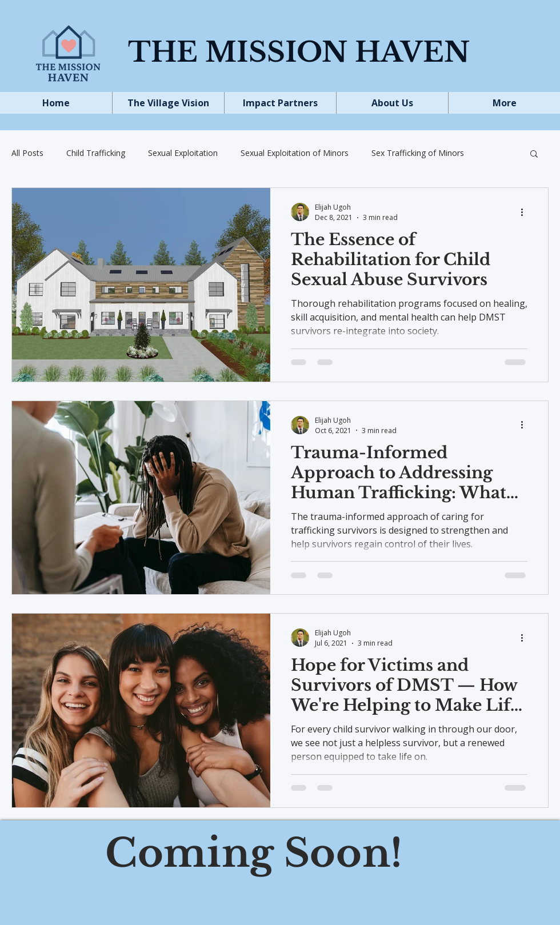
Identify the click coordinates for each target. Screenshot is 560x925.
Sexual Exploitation (183, 153)
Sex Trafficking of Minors (418, 153)
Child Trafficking (96, 153)
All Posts (27, 153)
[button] (534, 155)
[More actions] (526, 212)
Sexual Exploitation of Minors (295, 153)
